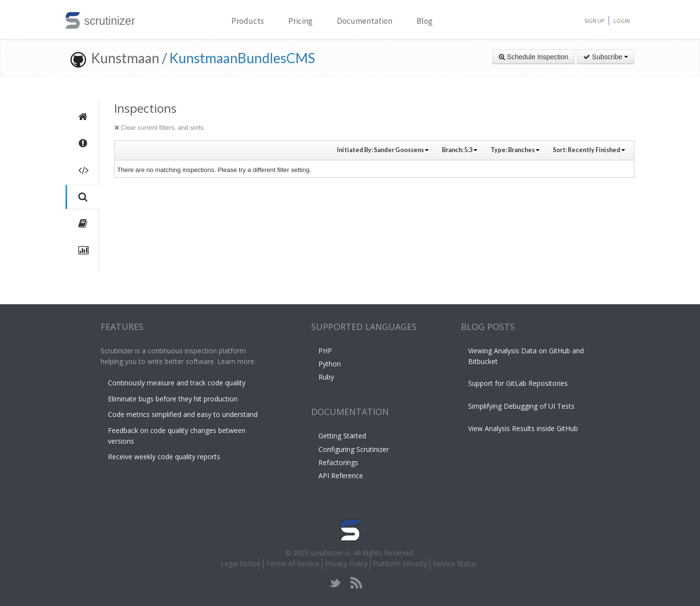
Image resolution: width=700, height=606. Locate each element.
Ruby (326, 377)
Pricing (300, 21)
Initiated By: (383, 150)
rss (356, 583)
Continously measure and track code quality (177, 383)
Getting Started (342, 436)
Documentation (365, 21)
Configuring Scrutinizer (354, 449)
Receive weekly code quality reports (164, 457)
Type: (515, 150)
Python (330, 364)
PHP (325, 351)
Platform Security (400, 563)
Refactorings (338, 462)
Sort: (589, 150)
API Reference (341, 476)
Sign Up (594, 21)
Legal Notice (241, 563)
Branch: (460, 150)
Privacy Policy (346, 563)
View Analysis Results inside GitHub (523, 428)
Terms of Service (293, 563)
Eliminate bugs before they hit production (173, 399)
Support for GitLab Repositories (518, 383)
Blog (425, 21)
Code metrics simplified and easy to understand (183, 414)
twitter (335, 583)
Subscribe (606, 57)
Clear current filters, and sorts (159, 128)
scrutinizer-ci (330, 553)
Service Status (455, 563)
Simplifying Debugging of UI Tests (521, 406)
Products (248, 21)
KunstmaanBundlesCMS (242, 58)
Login (622, 21)
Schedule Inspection (534, 57)
